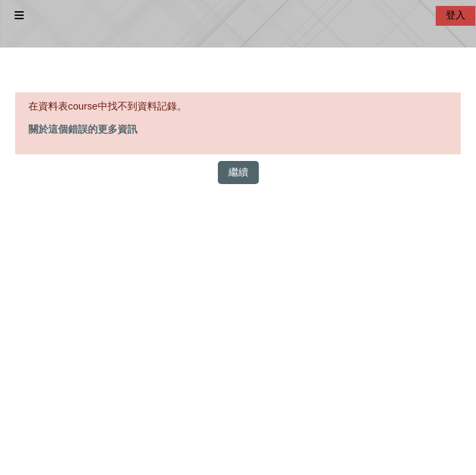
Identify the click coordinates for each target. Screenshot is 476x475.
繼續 (238, 172)
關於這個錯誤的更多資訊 (83, 129)
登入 (456, 15)
